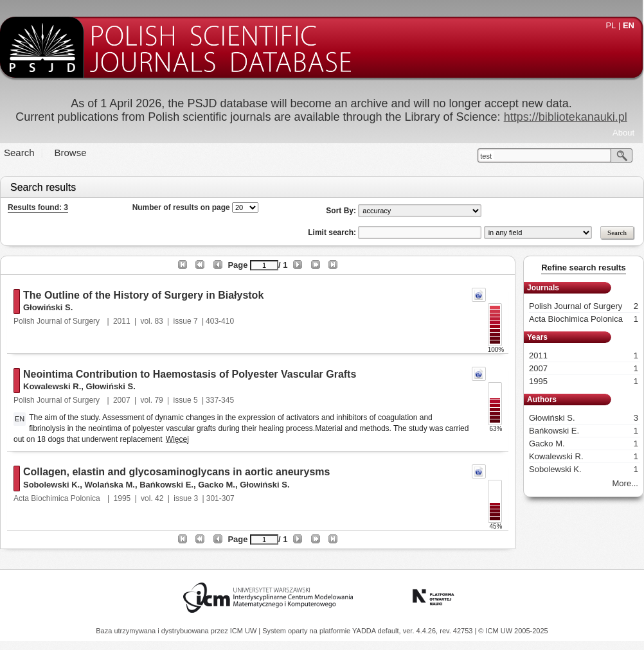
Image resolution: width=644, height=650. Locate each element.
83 (158, 321)
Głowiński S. (48, 307)
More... (625, 483)
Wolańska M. (110, 485)
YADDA (365, 631)
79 (158, 400)
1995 (122, 498)
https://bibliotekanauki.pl (566, 117)
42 (159, 498)
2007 (122, 400)
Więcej (177, 439)
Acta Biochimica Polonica (58, 498)
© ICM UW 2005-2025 (513, 631)
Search (19, 153)
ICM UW (245, 631)
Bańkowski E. (166, 485)
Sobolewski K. (51, 485)
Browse (71, 153)
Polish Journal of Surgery (58, 321)
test (486, 156)
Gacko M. (217, 485)
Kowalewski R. (52, 386)
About (623, 133)
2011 (122, 321)
